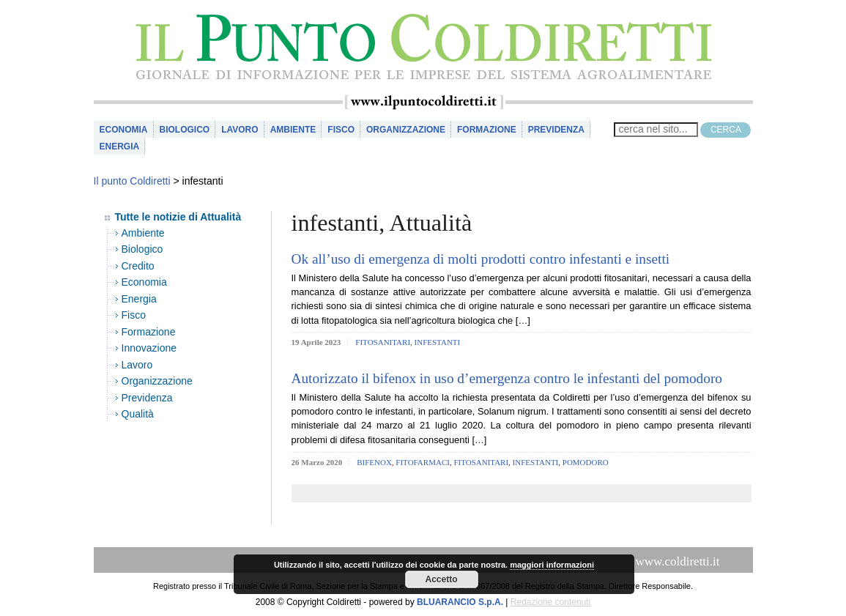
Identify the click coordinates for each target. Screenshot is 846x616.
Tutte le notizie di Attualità (178, 217)
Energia (120, 146)
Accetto (441, 579)
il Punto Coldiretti (423, 47)
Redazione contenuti (550, 602)
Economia (124, 130)
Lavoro (240, 130)
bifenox (374, 462)
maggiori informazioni (552, 565)
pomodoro (586, 462)
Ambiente (293, 130)
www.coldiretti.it (677, 561)
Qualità (138, 414)
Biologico (185, 130)
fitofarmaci (423, 462)
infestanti (438, 342)
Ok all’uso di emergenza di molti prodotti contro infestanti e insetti (481, 259)
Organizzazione (406, 130)
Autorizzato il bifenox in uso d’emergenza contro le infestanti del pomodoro (507, 378)
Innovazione (149, 348)
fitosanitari (383, 342)
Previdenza (556, 130)
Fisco (341, 130)
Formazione (487, 130)
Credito (138, 266)
